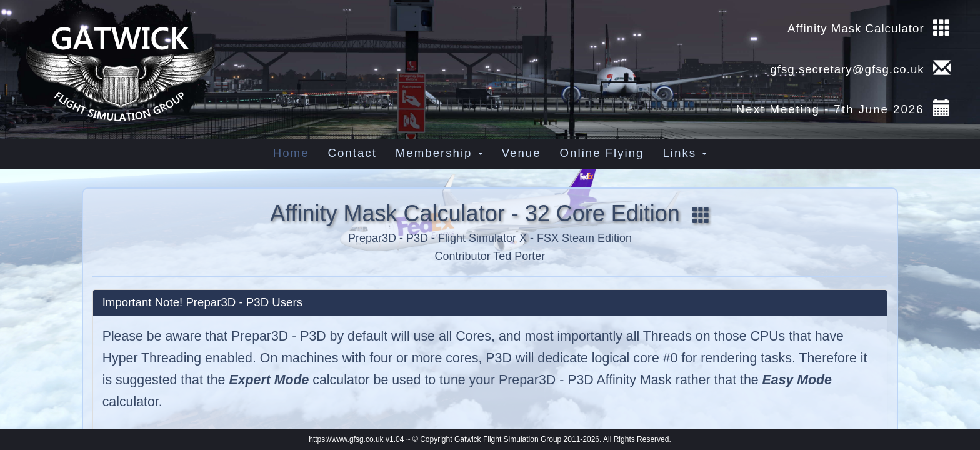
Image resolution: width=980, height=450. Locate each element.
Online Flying (602, 153)
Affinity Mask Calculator (856, 28)
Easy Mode (797, 380)
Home (291, 153)
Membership (439, 153)
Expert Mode (269, 380)
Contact (352, 153)
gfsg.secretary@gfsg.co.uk (845, 69)
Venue (522, 153)
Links (685, 153)
